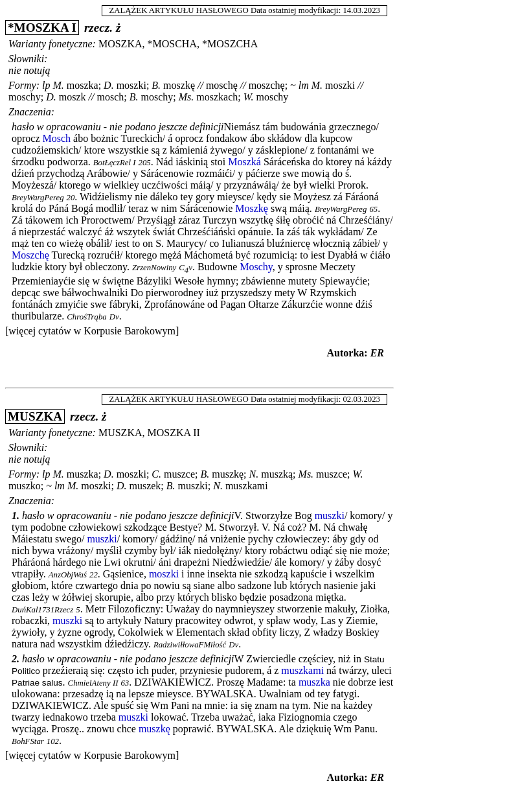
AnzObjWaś (68, 575)
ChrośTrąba (86, 317)
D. (109, 85)
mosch (110, 97)
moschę (222, 85)
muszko (25, 486)
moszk (73, 97)
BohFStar (28, 741)
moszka (83, 85)
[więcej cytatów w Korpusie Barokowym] (92, 331)
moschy (25, 97)
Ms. (187, 97)
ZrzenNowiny (154, 268)
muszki (193, 486)
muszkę (228, 474)
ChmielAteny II (93, 683)
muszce (179, 474)
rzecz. (98, 28)
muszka (83, 474)
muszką (277, 474)
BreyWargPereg (38, 198)
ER (377, 353)
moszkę (179, 85)
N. (254, 474)
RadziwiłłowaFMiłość (190, 645)
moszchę (267, 85)
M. (58, 85)
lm (304, 85)
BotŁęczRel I (115, 163)
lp (46, 85)
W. (249, 97)
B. (156, 85)
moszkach (217, 97)
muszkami (247, 486)
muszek (145, 486)
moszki (131, 85)
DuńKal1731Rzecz (42, 610)
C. (156, 474)
